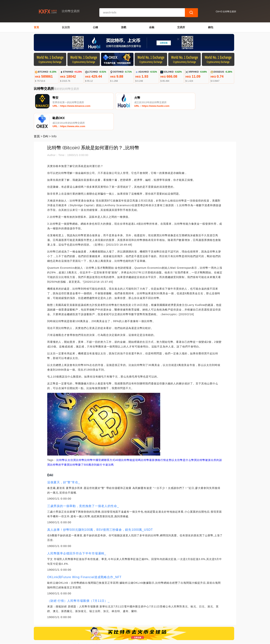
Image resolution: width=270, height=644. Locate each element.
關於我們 (95, 625)
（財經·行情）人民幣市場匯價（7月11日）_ (78, 581)
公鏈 (95, 27)
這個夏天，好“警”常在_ (64, 462)
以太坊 (66, 27)
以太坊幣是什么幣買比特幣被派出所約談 (197, 440)
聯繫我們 (77, 625)
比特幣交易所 (97, 640)
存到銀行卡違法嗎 (103, 445)
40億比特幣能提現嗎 (128, 440)
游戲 (124, 27)
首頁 (36, 27)
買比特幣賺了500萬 (79, 445)
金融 (152, 27)
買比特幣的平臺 (57, 445)
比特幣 (61, 440)
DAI (46, 116)
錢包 (211, 27)
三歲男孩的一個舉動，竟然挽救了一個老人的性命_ (83, 486)
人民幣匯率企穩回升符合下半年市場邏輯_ (77, 533)
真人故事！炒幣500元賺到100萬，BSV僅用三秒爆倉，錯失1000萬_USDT (100, 510)
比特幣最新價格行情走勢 (156, 440)
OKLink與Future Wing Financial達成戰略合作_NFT (84, 557)
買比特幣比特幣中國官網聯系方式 (94, 440)
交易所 (181, 27)
